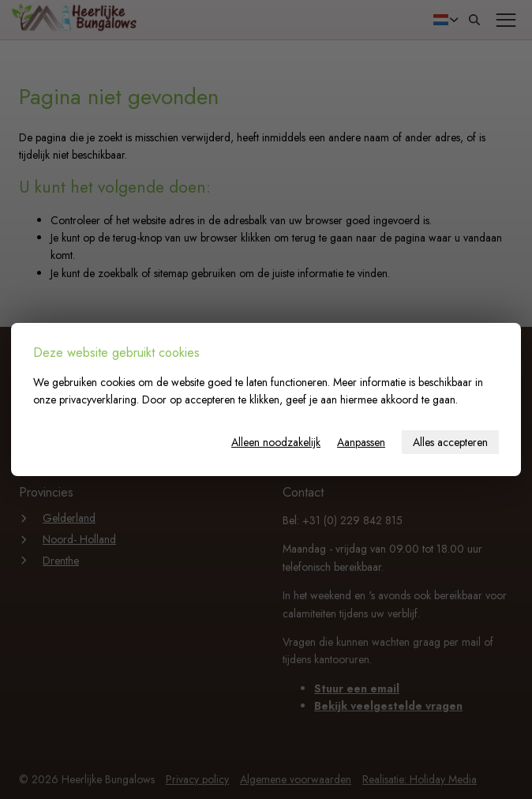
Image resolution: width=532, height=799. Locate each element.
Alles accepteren (450, 442)
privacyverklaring (98, 399)
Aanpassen (361, 442)
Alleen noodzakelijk (276, 442)
